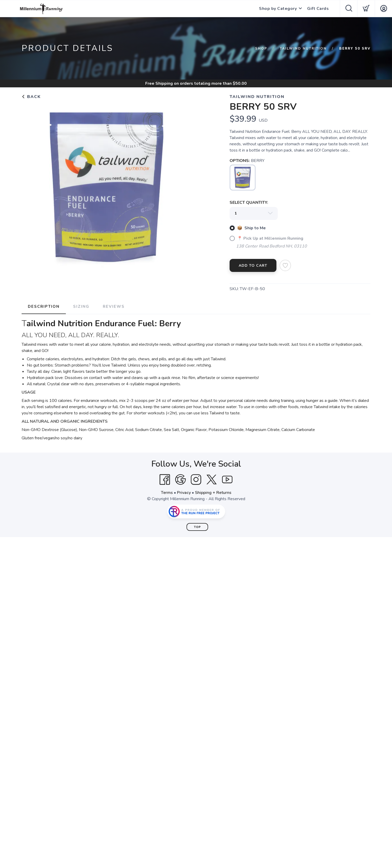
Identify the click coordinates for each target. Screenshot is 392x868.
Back (31, 97)
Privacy (184, 493)
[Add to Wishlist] (285, 265)
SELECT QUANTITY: (249, 203)
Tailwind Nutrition (303, 49)
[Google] (180, 480)
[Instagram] (196, 480)
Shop (261, 49)
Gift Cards (318, 9)
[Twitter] (212, 480)
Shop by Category (278, 9)
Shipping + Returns (213, 493)
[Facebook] (165, 480)
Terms (167, 493)
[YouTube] (227, 480)
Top (197, 527)
